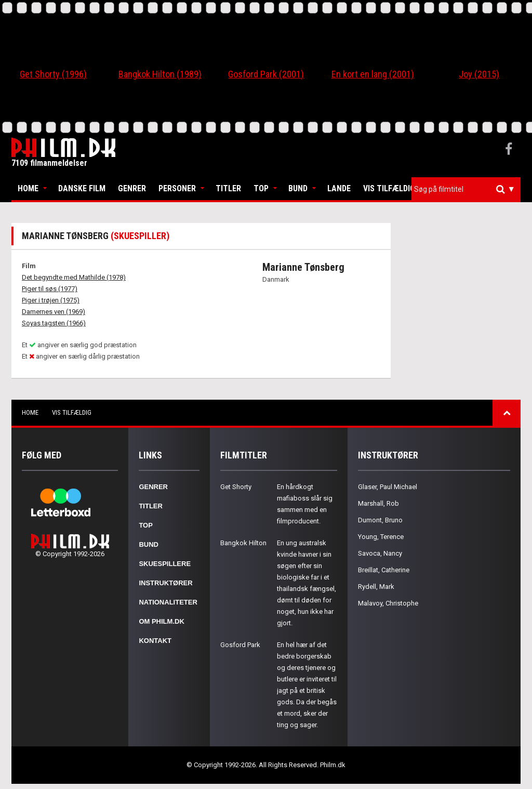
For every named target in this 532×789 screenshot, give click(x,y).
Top (261, 188)
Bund (298, 188)
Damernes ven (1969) (54, 312)
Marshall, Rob (378, 503)
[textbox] (469, 189)
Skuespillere (165, 564)
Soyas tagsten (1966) (54, 323)
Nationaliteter (168, 602)
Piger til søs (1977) (50, 289)
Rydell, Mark (376, 587)
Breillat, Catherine (384, 570)
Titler (228, 188)
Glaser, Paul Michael (388, 487)
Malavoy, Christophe (388, 603)
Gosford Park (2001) (266, 74)
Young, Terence (381, 537)
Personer (177, 188)
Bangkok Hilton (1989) (160, 74)
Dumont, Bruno (380, 520)
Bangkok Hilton (243, 543)
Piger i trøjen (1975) (51, 300)
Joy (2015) (479, 74)
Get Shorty (236, 487)
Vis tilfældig (389, 188)
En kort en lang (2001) (373, 74)
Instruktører (165, 583)
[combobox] (466, 189)
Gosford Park (240, 645)
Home (28, 188)
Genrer (132, 188)
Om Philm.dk (161, 621)
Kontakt (155, 641)
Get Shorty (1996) (53, 74)
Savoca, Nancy (380, 553)
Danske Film (82, 188)
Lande (339, 188)
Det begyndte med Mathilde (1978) (74, 277)
